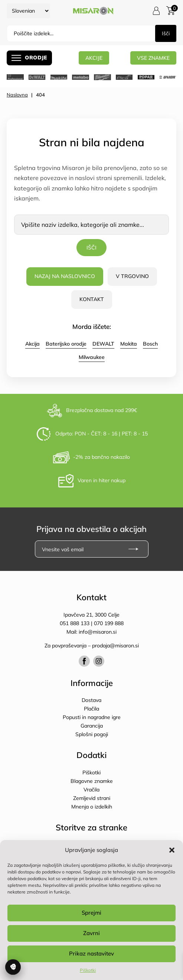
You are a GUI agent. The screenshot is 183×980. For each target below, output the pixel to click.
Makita (129, 344)
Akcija (32, 344)
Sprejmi (91, 913)
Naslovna (17, 95)
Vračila (91, 790)
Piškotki (88, 970)
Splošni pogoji (92, 734)
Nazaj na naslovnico (65, 276)
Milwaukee (92, 357)
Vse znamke (153, 58)
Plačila (91, 709)
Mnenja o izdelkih (92, 807)
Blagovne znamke (92, 781)
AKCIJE (94, 58)
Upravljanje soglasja (13, 967)
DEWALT (103, 344)
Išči (166, 33)
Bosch (150, 344)
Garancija (92, 726)
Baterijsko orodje (66, 344)
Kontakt (92, 299)
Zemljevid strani (92, 798)
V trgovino (132, 276)
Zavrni (91, 933)
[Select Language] (28, 11)
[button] (172, 850)
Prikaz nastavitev (91, 953)
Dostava (91, 700)
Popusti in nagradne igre (92, 717)
